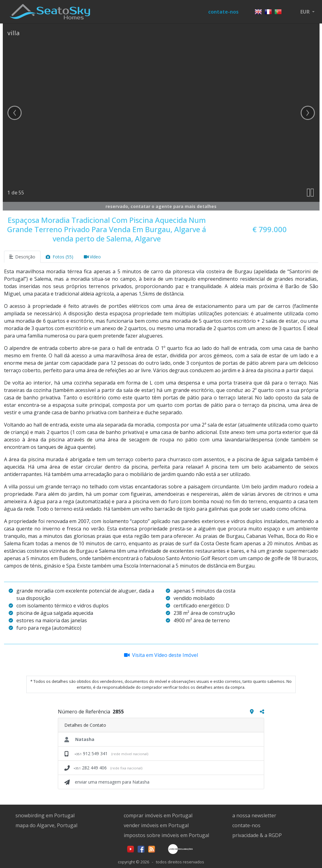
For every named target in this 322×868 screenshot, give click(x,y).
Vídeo (92, 257)
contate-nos (223, 12)
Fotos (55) (60, 257)
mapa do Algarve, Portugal (46, 825)
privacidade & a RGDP (257, 835)
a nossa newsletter (254, 815)
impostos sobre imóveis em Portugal (166, 835)
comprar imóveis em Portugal (158, 815)
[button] (307, 12)
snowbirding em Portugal (45, 815)
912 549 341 (106, 753)
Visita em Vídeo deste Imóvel (161, 655)
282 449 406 (103, 768)
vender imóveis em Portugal (156, 825)
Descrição (22, 257)
